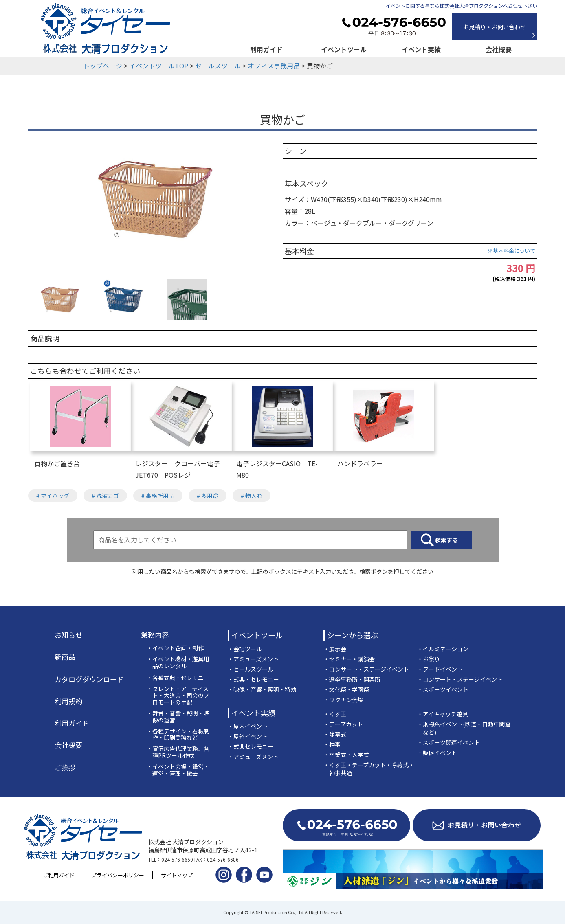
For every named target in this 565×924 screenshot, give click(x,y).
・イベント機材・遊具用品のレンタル (178, 663)
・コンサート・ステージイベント (366, 669)
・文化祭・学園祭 (346, 689)
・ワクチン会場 (343, 700)
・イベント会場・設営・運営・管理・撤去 (178, 770)
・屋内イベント (248, 726)
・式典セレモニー (251, 746)
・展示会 (335, 649)
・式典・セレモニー (253, 679)
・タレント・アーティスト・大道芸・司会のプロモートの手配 (178, 696)
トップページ (103, 66)
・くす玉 (335, 714)
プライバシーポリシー (118, 875)
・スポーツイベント (443, 689)
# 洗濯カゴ (105, 496)
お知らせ (68, 635)
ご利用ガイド (59, 875)
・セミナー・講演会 (349, 659)
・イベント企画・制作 (175, 648)
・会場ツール (245, 649)
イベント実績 (421, 49)
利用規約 (68, 701)
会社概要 (499, 49)
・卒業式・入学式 (346, 755)
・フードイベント (440, 669)
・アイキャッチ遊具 (443, 714)
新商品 (65, 657)
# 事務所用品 (158, 496)
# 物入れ (252, 496)
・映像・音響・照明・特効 (262, 689)
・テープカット (343, 724)
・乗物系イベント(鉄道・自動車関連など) (464, 728)
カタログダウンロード (89, 679)
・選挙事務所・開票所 (352, 679)
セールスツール (218, 66)
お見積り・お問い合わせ (495, 27)
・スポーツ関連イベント (448, 742)
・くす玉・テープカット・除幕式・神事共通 (369, 769)
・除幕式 (335, 734)
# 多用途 (208, 496)
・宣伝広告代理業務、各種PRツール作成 (178, 752)
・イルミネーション (443, 649)
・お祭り (429, 659)
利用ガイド (266, 49)
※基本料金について (511, 251)
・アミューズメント (253, 659)
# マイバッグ (53, 496)
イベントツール (344, 49)
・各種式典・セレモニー (178, 678)
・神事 (332, 744)
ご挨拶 (65, 768)
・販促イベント (437, 753)
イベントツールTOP (159, 66)
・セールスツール (251, 669)
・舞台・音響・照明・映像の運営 (178, 717)
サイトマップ (177, 875)
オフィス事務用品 (274, 66)
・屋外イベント (248, 736)
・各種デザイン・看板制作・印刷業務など (178, 735)
